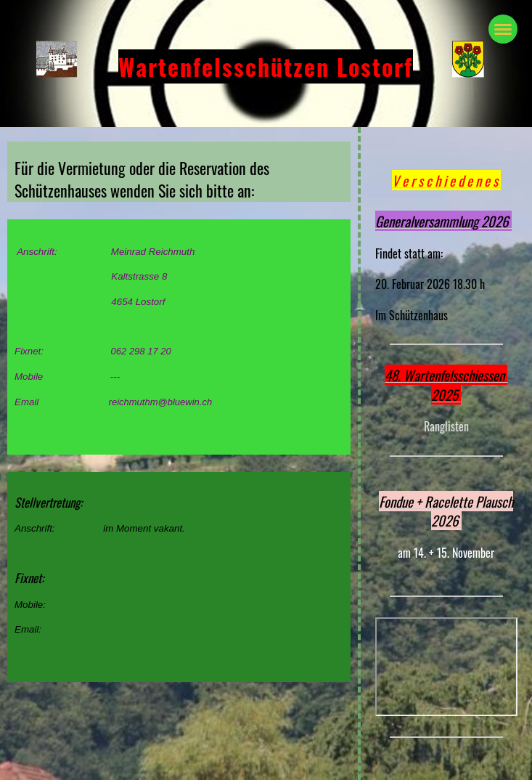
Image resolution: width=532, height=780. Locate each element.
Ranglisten (446, 426)
